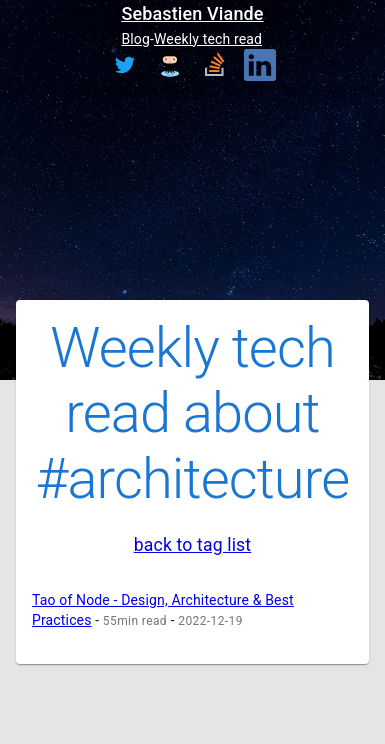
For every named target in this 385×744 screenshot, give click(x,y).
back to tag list (193, 545)
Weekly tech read (208, 39)
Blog (135, 39)
